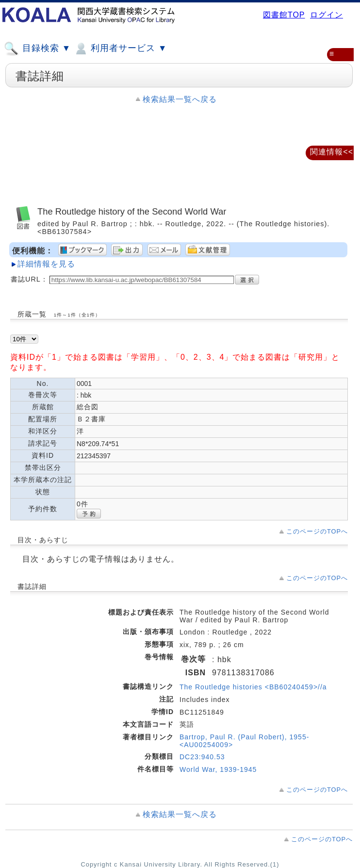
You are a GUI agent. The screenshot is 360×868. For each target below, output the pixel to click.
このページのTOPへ (317, 531)
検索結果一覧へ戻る (180, 99)
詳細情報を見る (46, 264)
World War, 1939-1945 (218, 769)
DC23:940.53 (202, 757)
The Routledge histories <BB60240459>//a (253, 687)
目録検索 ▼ (37, 49)
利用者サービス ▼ (120, 49)
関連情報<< (332, 152)
